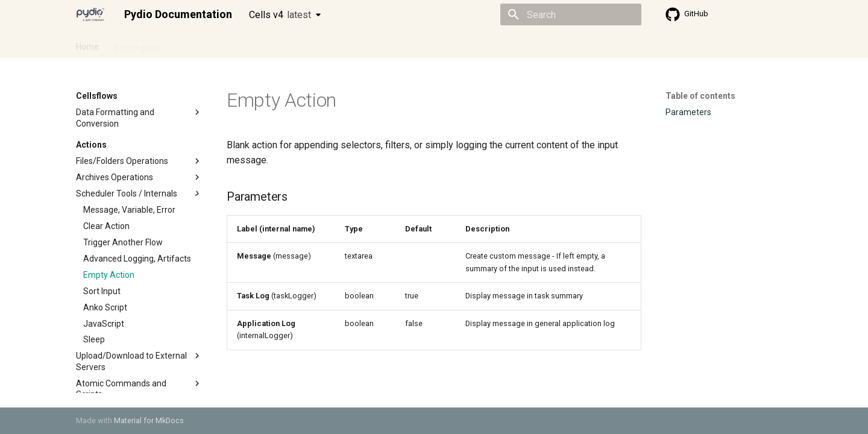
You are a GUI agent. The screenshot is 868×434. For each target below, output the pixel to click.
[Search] (571, 14)
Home (87, 44)
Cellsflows (195, 44)
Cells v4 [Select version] (280, 15)
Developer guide (260, 44)
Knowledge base (336, 44)
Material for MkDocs (149, 420)
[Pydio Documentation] (90, 14)
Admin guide (137, 44)
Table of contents (700, 96)
